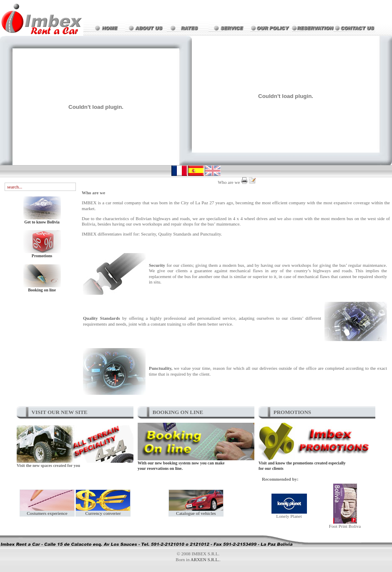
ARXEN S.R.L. (205, 559)
